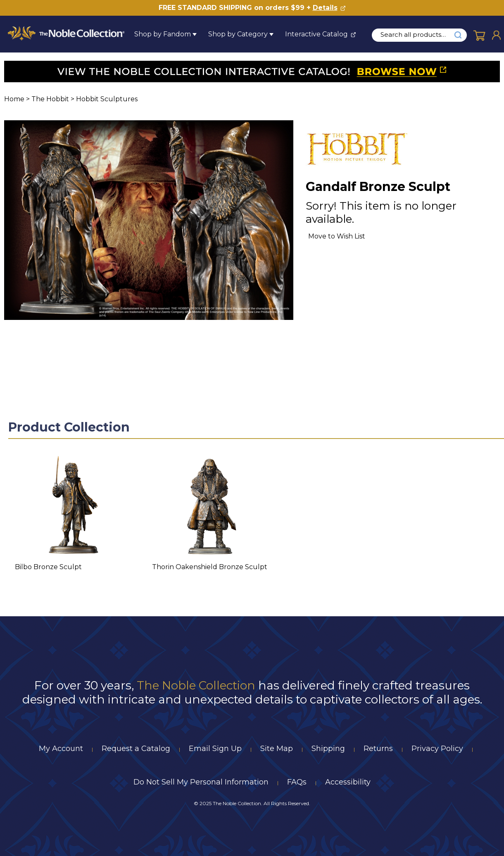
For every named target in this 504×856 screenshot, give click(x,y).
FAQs (297, 782)
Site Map (277, 749)
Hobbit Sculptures (107, 99)
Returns (378, 749)
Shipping (328, 749)
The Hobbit (50, 99)
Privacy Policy (437, 749)
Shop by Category (238, 34)
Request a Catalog (136, 749)
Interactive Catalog (316, 34)
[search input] (418, 35)
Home (14, 99)
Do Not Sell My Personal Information (201, 782)
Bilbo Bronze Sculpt (48, 567)
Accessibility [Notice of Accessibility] (348, 782)
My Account (61, 749)
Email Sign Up (215, 749)
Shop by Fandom (163, 34)
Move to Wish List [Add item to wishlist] (337, 236)
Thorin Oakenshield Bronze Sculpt (210, 567)
